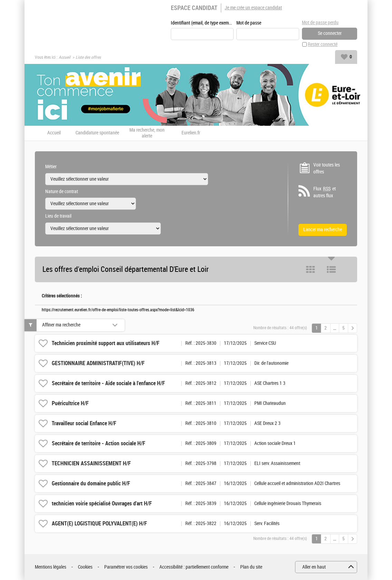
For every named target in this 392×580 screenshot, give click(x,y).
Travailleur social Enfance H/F (84, 423)
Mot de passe (249, 23)
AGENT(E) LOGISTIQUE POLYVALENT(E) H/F (99, 524)
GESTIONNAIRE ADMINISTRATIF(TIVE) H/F (98, 363)
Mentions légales (51, 567)
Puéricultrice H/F (70, 403)
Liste (331, 269)
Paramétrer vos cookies (126, 567)
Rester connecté (323, 44)
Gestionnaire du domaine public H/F (91, 483)
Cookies (85, 567)
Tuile (311, 269)
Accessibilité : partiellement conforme (194, 567)
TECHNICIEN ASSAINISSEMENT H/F (91, 463)
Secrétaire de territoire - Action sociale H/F (99, 443)
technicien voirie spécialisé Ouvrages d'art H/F (102, 503)
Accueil (65, 57)
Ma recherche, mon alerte (147, 133)
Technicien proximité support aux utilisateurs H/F (106, 343)
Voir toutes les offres (327, 168)
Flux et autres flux (325, 192)
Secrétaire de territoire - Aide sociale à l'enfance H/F (108, 383)
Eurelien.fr (191, 133)
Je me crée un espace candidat (253, 8)
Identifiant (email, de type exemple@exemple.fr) (202, 23)
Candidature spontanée (97, 133)
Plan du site (251, 567)
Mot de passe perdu (320, 23)
